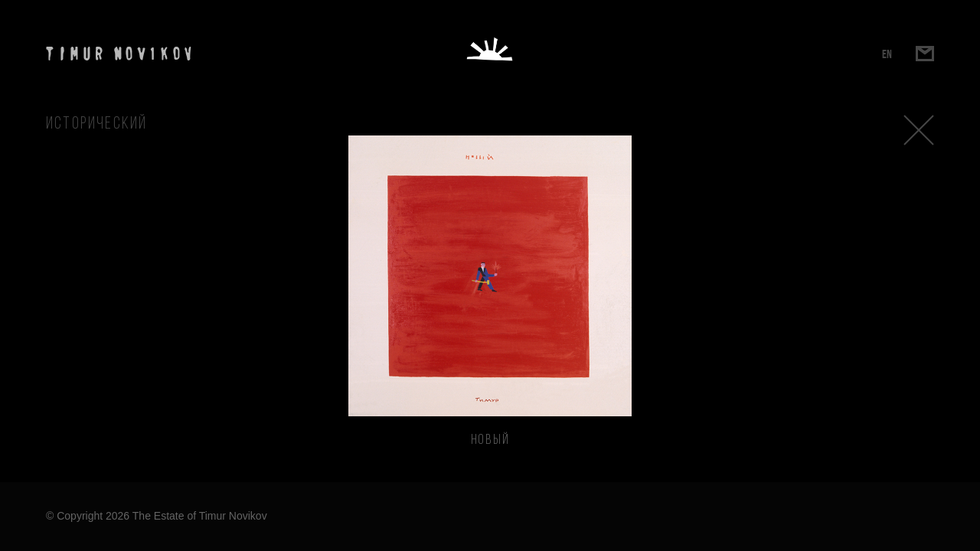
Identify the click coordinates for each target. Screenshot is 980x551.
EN (887, 54)
